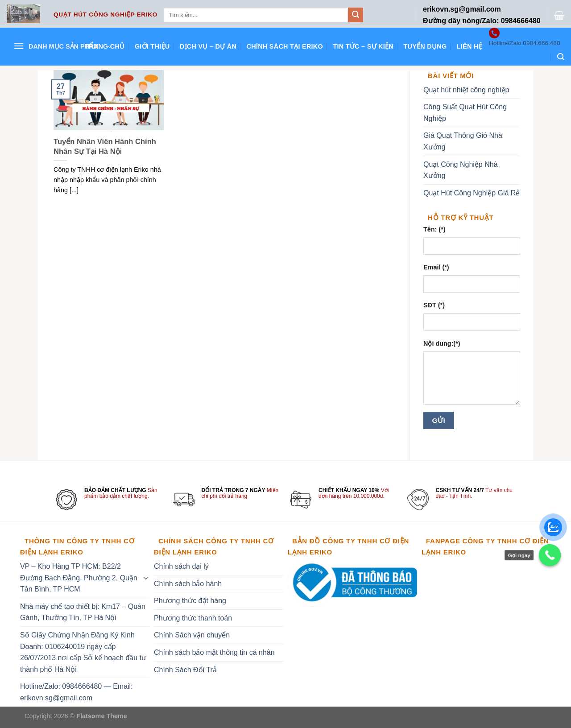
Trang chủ (105, 46)
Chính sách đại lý (181, 566)
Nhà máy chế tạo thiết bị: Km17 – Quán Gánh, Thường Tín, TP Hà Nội (83, 612)
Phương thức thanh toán (193, 618)
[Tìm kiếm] (561, 57)
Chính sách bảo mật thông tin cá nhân (214, 652)
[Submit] (356, 15)
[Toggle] (146, 578)
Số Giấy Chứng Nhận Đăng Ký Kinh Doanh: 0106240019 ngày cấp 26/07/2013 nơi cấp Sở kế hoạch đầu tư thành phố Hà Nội (83, 652)
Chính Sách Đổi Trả (185, 670)
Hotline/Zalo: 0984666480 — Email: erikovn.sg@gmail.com (77, 692)
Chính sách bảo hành (188, 584)
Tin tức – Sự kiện (363, 46)
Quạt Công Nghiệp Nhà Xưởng (461, 170)
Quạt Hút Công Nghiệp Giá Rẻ (472, 193)
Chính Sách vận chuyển (192, 635)
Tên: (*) (434, 229)
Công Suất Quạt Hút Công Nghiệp (465, 113)
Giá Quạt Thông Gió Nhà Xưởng (463, 141)
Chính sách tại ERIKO (285, 46)
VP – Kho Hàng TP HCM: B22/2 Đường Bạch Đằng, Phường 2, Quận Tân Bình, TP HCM (79, 578)
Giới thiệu (152, 46)
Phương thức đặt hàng (190, 601)
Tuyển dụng (425, 46)
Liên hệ (470, 46)
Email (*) (436, 267)
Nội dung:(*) (442, 343)
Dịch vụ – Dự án (208, 46)
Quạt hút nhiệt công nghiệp (466, 90)
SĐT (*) (434, 305)
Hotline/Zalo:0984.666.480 (524, 43)
